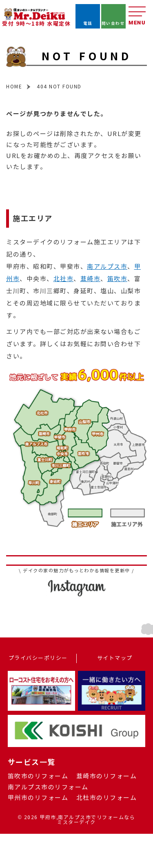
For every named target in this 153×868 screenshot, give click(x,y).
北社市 (64, 279)
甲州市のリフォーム (38, 798)
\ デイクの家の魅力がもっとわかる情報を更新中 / (76, 571)
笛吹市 (118, 279)
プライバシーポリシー (38, 658)
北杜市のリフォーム (107, 798)
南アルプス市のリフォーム (48, 787)
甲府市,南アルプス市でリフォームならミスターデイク (87, 820)
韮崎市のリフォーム (107, 776)
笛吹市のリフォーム (38, 776)
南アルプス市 (107, 267)
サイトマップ (115, 658)
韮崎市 (91, 279)
